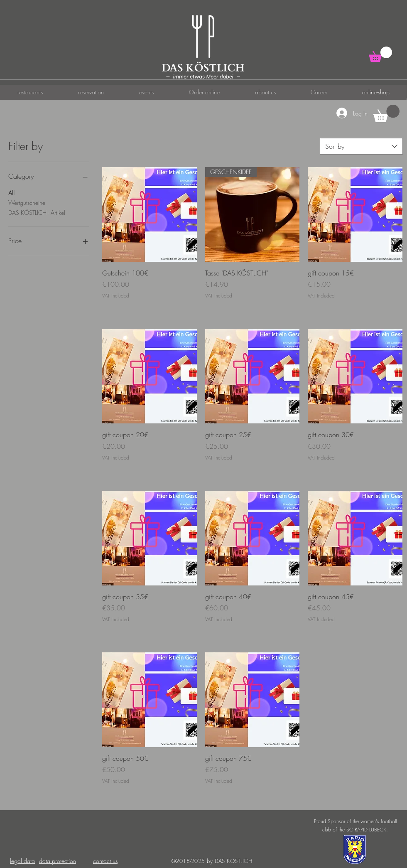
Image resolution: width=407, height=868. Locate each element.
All (11, 193)
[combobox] (361, 146)
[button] (380, 54)
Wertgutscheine (27, 202)
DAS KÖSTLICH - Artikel (37, 212)
